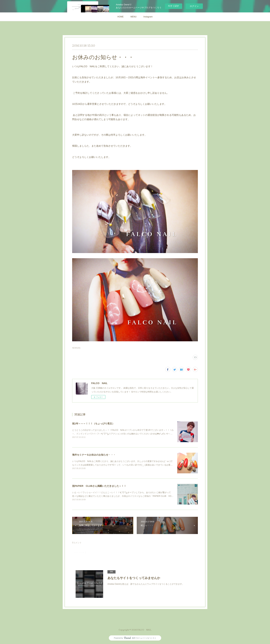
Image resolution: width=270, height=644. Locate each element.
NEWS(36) (76, 348)
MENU (134, 17)
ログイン (194, 6)
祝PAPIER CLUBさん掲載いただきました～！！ (99, 486)
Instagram (148, 17)
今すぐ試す (173, 6)
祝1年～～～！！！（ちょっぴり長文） (93, 424)
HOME (121, 17)
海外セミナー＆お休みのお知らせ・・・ (94, 455)
